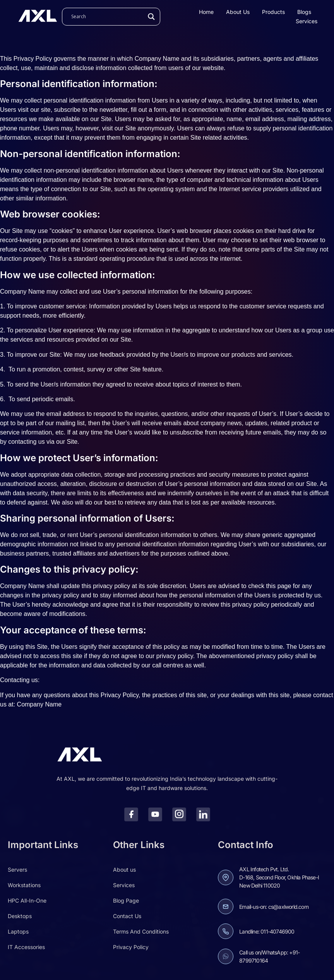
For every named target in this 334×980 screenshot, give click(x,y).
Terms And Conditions (141, 931)
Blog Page (126, 900)
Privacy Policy (131, 947)
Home (206, 12)
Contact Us (127, 916)
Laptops (18, 931)
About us (238, 12)
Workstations (24, 885)
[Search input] (108, 17)
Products (273, 12)
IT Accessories (26, 947)
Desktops (20, 916)
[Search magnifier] (151, 17)
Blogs (304, 12)
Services (307, 21)
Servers (17, 870)
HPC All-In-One (27, 900)
